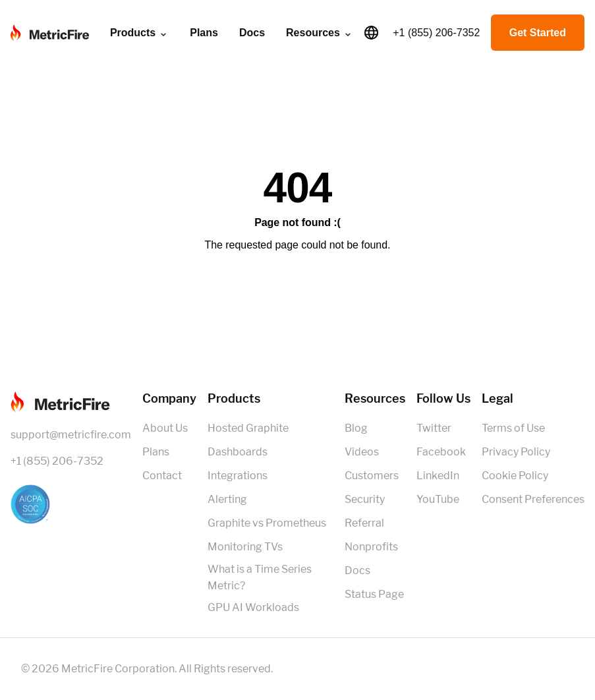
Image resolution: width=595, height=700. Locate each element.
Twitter (434, 428)
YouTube (438, 499)
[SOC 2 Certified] (71, 504)
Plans (204, 33)
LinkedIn (438, 476)
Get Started (538, 33)
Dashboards (238, 452)
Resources (320, 33)
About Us (165, 428)
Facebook (441, 452)
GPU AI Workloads (253, 607)
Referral (364, 523)
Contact (162, 476)
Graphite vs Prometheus (267, 523)
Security (365, 499)
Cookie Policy (515, 476)
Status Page (374, 594)
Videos (362, 452)
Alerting (227, 499)
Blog (356, 428)
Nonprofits (371, 547)
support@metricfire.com (71, 435)
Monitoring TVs (245, 547)
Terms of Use (513, 428)
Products (139, 33)
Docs (252, 33)
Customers (372, 476)
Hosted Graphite (248, 428)
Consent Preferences (533, 499)
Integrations (238, 476)
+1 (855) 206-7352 (436, 33)
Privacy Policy (516, 452)
